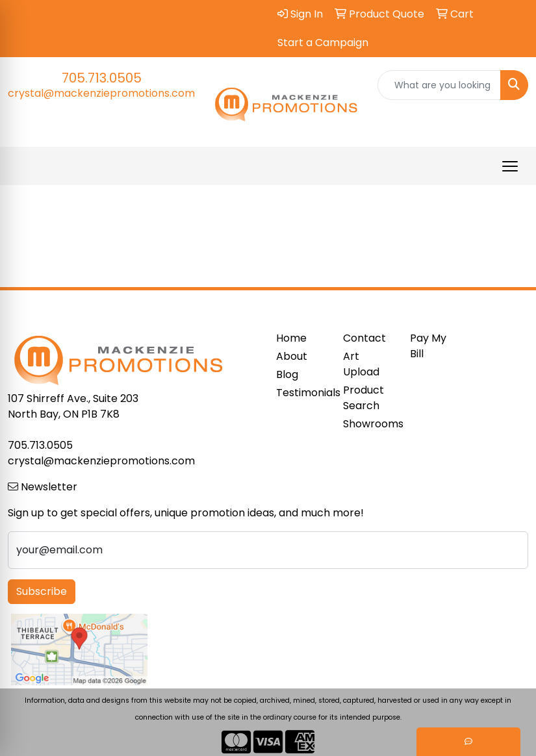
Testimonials (302, 393)
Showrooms (369, 424)
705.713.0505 (102, 78)
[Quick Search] (440, 85)
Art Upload (361, 364)
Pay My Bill (428, 346)
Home (291, 338)
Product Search (364, 398)
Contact (364, 338)
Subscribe (42, 591)
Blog (287, 374)
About (292, 356)
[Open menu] (510, 166)
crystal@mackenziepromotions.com (101, 93)
